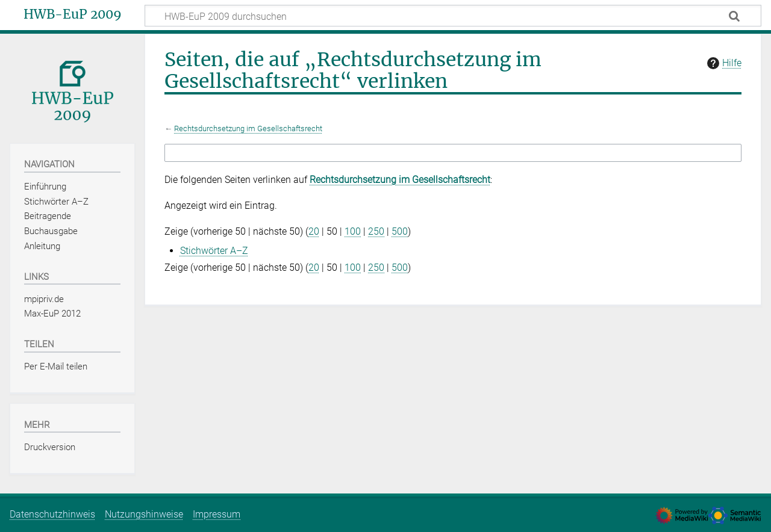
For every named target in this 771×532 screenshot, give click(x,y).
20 (314, 231)
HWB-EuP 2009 (73, 14)
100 (353, 231)
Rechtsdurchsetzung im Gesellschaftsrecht (248, 128)
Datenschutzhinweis (52, 514)
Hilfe (723, 63)
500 (400, 231)
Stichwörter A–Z (214, 251)
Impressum (217, 514)
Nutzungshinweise (144, 514)
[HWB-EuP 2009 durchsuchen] (453, 16)
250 (376, 231)
